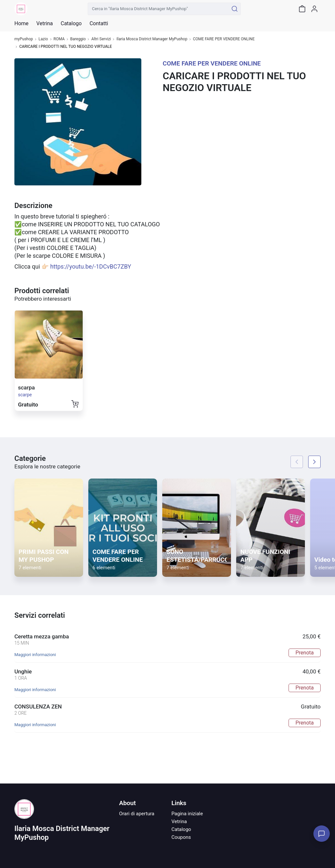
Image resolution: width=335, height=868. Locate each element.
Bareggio (78, 39)
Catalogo (71, 24)
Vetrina (179, 821)
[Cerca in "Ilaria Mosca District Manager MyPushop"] (158, 9)
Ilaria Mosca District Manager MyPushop (152, 39)
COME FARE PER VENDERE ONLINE (224, 39)
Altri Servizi (101, 39)
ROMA (59, 39)
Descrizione (33, 206)
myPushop (24, 39)
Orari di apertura (137, 814)
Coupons (181, 837)
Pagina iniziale (187, 814)
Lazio (43, 39)
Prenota (305, 653)
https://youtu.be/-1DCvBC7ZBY (90, 266)
